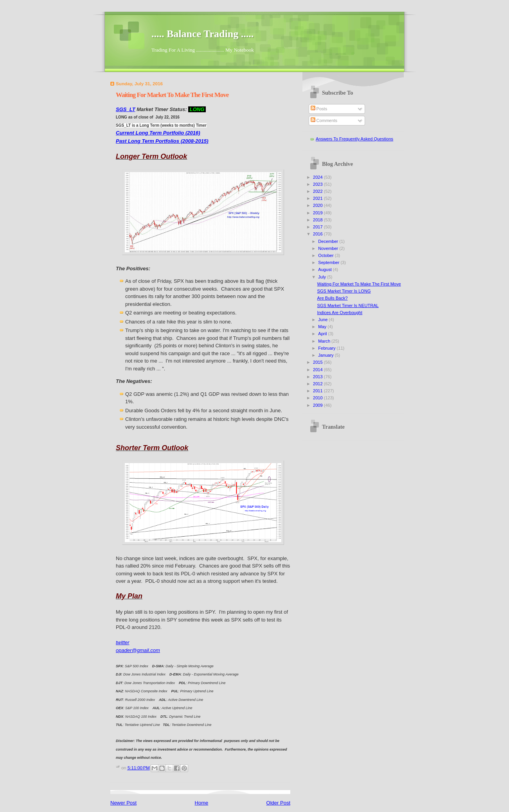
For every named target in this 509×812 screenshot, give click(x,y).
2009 (318, 405)
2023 (318, 184)
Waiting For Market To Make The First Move (359, 284)
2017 (318, 227)
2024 (318, 177)
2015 (318, 362)
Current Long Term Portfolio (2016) (158, 133)
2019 (318, 213)
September (329, 262)
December (329, 241)
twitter (123, 642)
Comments (324, 120)
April (323, 334)
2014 (318, 370)
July (323, 277)
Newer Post (123, 803)
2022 (318, 191)
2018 (318, 220)
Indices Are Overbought (340, 313)
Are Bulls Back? (333, 298)
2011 (318, 391)
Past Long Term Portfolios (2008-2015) (162, 141)
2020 (318, 205)
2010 (318, 398)
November (329, 248)
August (325, 269)
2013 (318, 377)
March (325, 341)
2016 (318, 234)
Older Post (278, 803)
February (327, 348)
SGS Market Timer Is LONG (344, 291)
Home (202, 803)
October (326, 255)
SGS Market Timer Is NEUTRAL (348, 305)
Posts (319, 109)
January (326, 355)
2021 (318, 198)
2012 (318, 384)
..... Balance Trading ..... (202, 34)
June (323, 320)
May (323, 327)
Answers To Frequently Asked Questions (354, 139)
